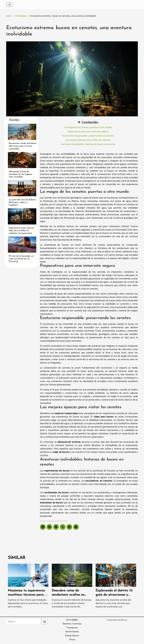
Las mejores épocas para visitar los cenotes (88, 140)
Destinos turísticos (72, 624)
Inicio (9, 16)
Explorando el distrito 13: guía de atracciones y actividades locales (114, 595)
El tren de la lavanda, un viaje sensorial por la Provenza (21, 259)
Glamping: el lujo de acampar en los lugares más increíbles (21, 174)
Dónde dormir (72, 636)
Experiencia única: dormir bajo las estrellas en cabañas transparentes (21, 231)
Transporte (72, 628)
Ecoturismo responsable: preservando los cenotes (88, 136)
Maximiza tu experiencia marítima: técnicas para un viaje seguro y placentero (28, 595)
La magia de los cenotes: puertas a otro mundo (88, 127)
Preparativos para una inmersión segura (88, 131)
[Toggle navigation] (10, 5)
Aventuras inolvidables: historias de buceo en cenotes (88, 144)
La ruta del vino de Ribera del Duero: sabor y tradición (22, 202)
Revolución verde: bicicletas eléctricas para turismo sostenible (23, 146)
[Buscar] (23, 621)
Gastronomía (72, 632)
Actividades (21, 16)
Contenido (90, 122)
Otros (72, 640)
